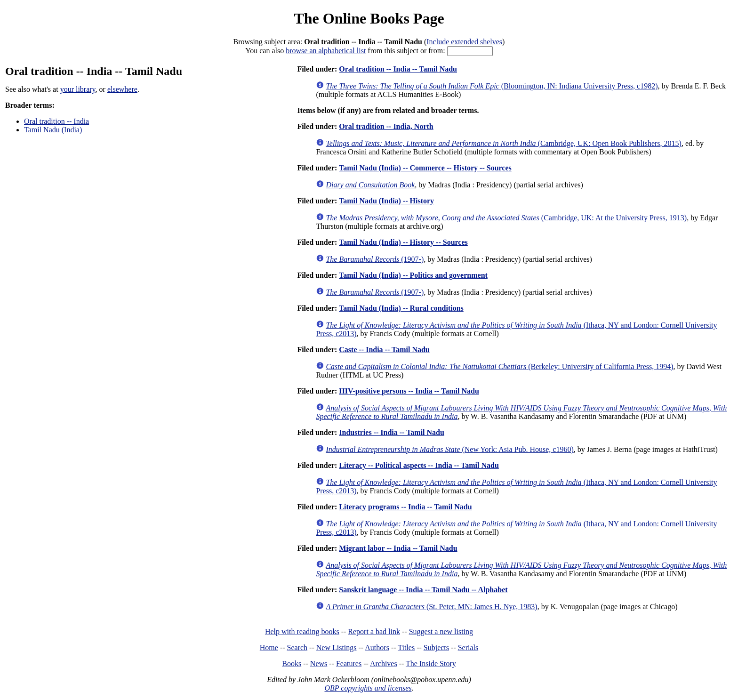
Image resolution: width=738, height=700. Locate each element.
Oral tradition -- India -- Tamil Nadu (398, 69)
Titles (406, 648)
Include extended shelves (464, 42)
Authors (377, 648)
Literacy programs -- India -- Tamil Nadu (405, 507)
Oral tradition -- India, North (386, 126)
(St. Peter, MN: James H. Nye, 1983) (431, 607)
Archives (384, 664)
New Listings (337, 648)
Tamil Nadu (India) (53, 130)
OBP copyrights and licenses (368, 688)
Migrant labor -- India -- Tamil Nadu (398, 548)
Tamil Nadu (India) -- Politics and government (413, 275)
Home (269, 648)
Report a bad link (374, 632)
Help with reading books (302, 632)
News (319, 664)
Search (297, 648)
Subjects (436, 648)
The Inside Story (431, 664)
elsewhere (122, 89)
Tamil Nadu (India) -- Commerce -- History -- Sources (425, 168)
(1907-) (375, 259)
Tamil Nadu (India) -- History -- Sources (403, 242)
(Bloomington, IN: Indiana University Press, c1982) (492, 86)
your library (78, 89)
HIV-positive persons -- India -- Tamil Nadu (409, 391)
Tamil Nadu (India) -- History (386, 201)
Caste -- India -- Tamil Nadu (384, 350)
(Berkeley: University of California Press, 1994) (499, 366)
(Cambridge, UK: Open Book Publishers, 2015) (504, 143)
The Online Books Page (369, 18)
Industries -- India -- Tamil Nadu (392, 432)
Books (292, 664)
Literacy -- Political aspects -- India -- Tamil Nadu (419, 465)
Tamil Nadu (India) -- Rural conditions (401, 308)
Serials (468, 648)
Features (349, 664)
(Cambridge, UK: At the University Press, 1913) (506, 218)
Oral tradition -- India (56, 121)
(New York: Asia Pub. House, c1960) (449, 449)
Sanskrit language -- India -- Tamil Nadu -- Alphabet (423, 590)
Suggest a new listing (441, 632)
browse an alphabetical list (326, 51)
